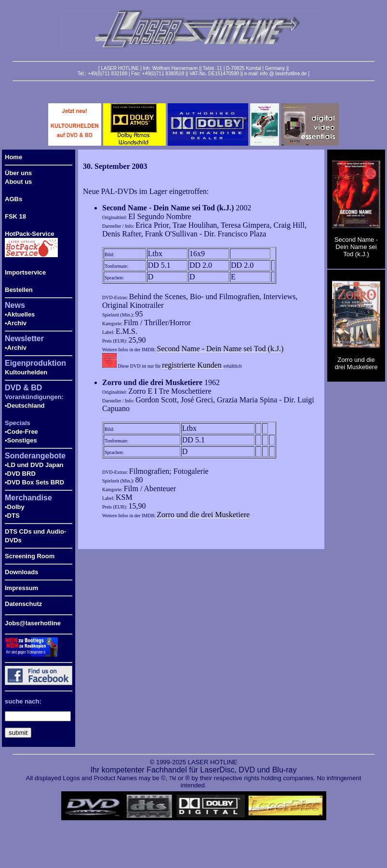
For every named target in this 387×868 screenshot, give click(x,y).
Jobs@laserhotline (33, 623)
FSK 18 (15, 216)
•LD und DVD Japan (34, 465)
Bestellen (19, 290)
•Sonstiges (21, 440)
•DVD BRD (20, 474)
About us (18, 182)
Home (13, 157)
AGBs (13, 199)
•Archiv (16, 323)
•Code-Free (21, 432)
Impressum (21, 588)
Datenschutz (23, 604)
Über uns (18, 173)
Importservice (25, 272)
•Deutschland (25, 406)
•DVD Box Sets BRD (34, 482)
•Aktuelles (20, 314)
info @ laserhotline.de (283, 74)
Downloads (21, 572)
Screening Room (30, 556)
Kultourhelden (26, 372)
